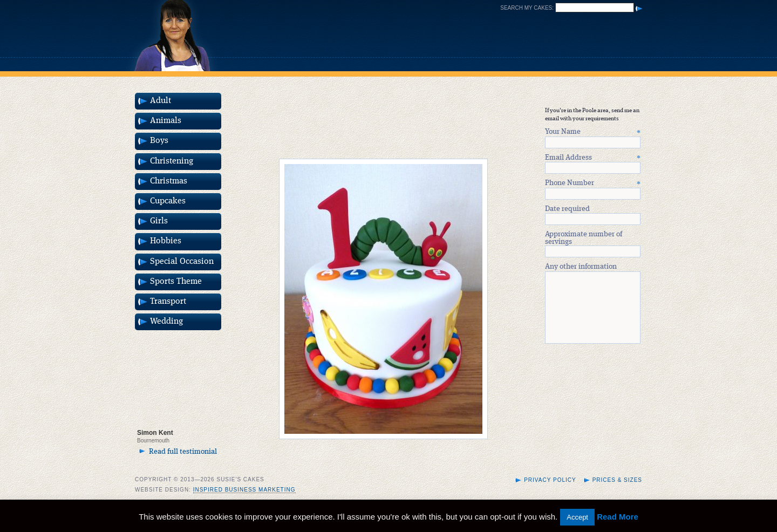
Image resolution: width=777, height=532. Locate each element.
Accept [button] (577, 517)
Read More (618, 517)
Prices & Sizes (617, 493)
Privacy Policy (550, 493)
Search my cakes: (527, 8)
